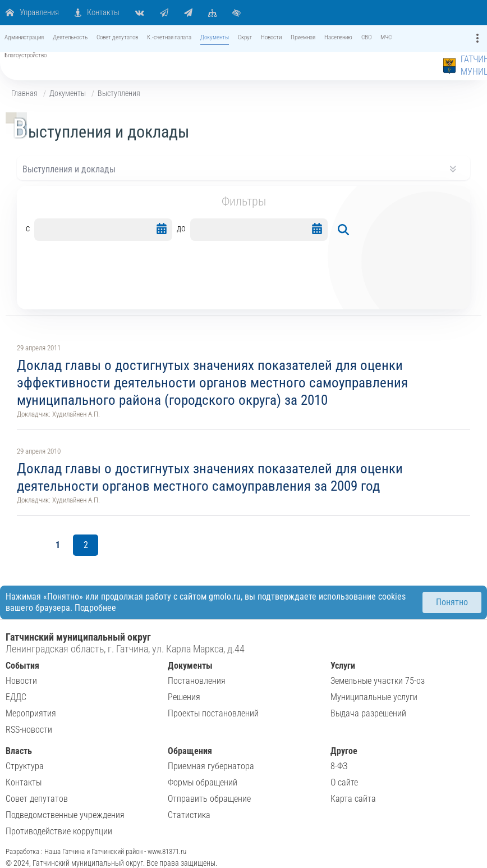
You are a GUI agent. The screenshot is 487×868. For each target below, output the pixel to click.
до (181, 228)
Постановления (197, 681)
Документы (68, 93)
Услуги (343, 666)
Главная (24, 93)
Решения (184, 697)
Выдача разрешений (368, 713)
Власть (19, 751)
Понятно (452, 602)
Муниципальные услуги (374, 697)
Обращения (190, 751)
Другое (344, 751)
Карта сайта (353, 799)
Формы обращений (203, 782)
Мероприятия (31, 713)
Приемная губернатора (211, 766)
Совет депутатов (37, 799)
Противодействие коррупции (59, 831)
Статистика (189, 815)
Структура (25, 766)
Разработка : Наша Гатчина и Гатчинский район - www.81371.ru (96, 851)
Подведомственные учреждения (65, 815)
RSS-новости (29, 730)
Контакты (24, 782)
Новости (21, 681)
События (22, 666)
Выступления (119, 93)
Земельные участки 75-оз (378, 681)
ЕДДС (16, 697)
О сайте (344, 782)
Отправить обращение (209, 799)
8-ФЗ (339, 766)
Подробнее (95, 608)
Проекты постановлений (213, 713)
